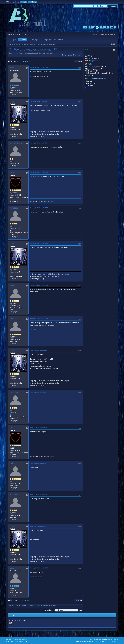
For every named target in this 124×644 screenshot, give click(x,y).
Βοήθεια (98, 639)
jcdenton (13, 101)
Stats (87, 50)
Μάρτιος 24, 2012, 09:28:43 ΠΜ (39, 172)
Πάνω (10, 601)
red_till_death (16, 143)
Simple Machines (22, 639)
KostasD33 (90, 87)
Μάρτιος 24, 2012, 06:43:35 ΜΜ (39, 285)
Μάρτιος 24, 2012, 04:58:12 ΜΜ (39, 243)
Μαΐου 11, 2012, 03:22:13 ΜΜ (38, 495)
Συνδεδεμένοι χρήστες (97, 78)
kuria (12, 172)
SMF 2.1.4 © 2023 (11, 639)
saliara (13, 285)
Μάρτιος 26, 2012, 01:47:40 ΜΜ (39, 319)
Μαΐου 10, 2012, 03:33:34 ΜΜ (38, 350)
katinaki (13, 319)
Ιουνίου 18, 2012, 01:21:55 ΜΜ (39, 526)
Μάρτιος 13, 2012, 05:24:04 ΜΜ (39, 67)
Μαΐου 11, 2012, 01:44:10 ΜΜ (38, 428)
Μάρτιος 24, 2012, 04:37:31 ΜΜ (39, 208)
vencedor (14, 208)
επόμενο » (77, 55)
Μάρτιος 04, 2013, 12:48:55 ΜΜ (39, 568)
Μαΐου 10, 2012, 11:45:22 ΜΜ (38, 392)
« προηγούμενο (66, 55)
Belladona (14, 495)
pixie (12, 68)
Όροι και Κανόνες (107, 639)
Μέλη (90, 56)
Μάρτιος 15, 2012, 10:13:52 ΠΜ (39, 101)
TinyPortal (92, 639)
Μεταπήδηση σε (49, 610)
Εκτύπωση (78, 61)
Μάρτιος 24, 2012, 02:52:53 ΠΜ (39, 143)
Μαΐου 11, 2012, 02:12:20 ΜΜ (38, 463)
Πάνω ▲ (115, 639)
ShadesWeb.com (22, 642)
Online (11, 615)
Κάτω (10, 61)
